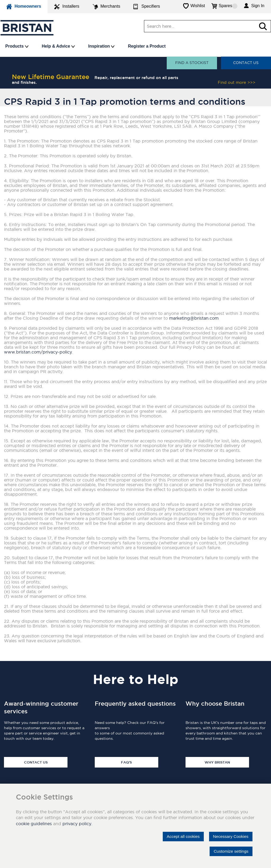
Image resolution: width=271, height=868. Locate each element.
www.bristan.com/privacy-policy (38, 352)
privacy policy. (77, 824)
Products (17, 46)
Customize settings (230, 851)
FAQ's (126, 762)
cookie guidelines (34, 824)
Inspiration (101, 46)
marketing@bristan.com (194, 318)
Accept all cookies (181, 836)
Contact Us (246, 63)
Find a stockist (192, 63)
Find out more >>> (237, 82)
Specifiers (147, 7)
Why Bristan (217, 762)
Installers (67, 7)
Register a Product (147, 46)
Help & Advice (58, 46)
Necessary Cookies (230, 836)
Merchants (107, 7)
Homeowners (24, 7)
